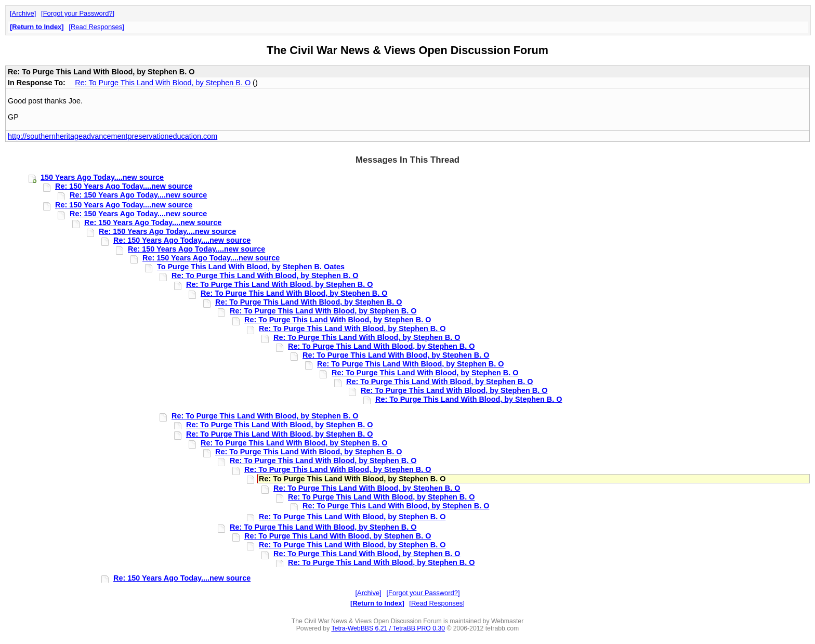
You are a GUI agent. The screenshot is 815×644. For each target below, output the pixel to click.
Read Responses (96, 27)
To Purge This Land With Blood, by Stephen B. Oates (251, 267)
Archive (23, 13)
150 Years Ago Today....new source (102, 177)
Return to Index (37, 27)
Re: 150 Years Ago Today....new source (124, 186)
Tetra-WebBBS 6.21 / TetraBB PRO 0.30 (388, 628)
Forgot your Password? (78, 13)
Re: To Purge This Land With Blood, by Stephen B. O (163, 83)
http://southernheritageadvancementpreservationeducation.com (113, 136)
